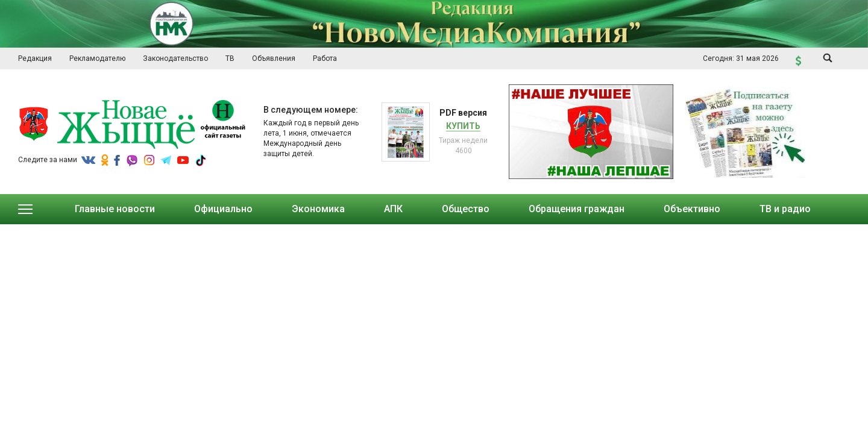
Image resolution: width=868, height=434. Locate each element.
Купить (463, 126)
